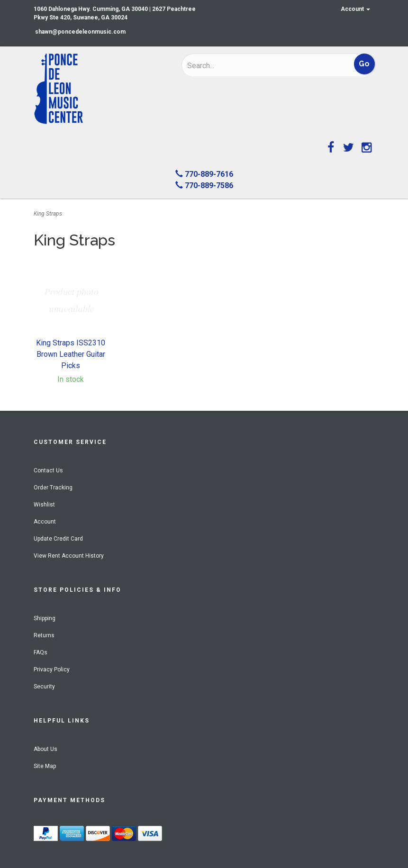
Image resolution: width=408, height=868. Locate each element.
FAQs (41, 652)
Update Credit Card (58, 539)
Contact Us (48, 470)
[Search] (249, 65)
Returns (44, 635)
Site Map (45, 766)
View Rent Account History (69, 556)
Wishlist (44, 505)
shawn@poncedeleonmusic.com (80, 32)
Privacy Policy (52, 669)
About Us (45, 749)
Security (44, 687)
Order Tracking (53, 488)
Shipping (45, 618)
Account (355, 9)
